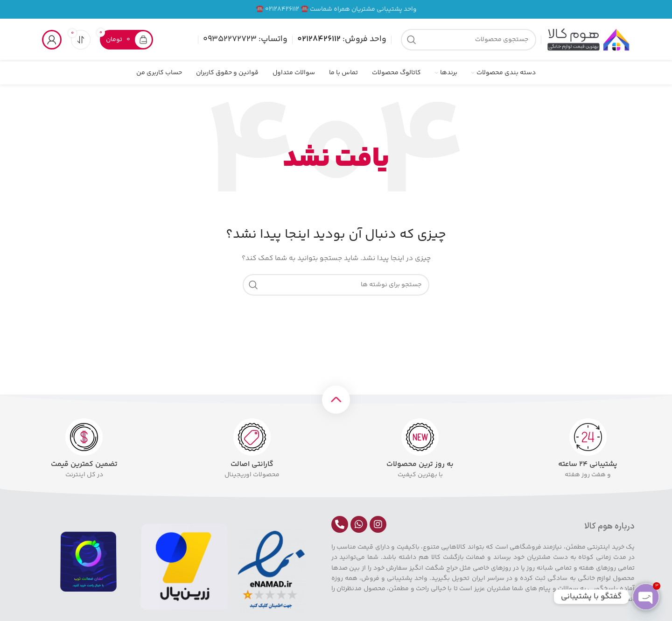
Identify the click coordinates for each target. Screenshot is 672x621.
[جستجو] (469, 40)
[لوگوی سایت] (588, 40)
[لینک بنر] (336, 9)
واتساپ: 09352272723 (245, 39)
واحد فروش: (342, 39)
